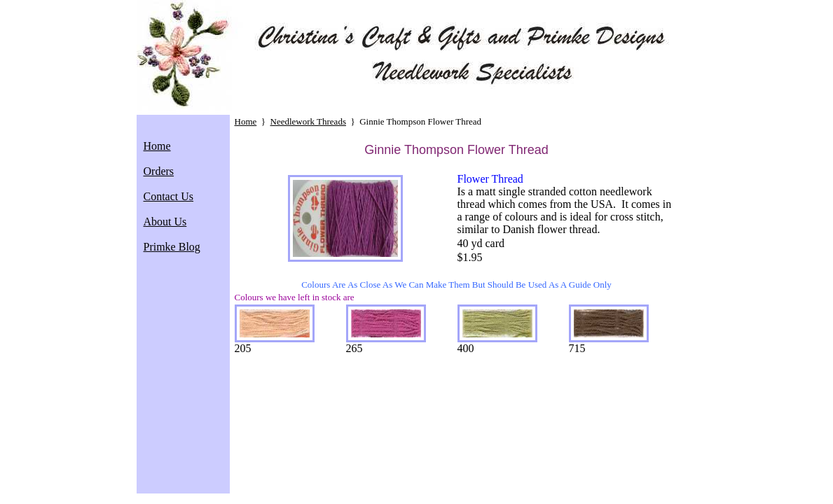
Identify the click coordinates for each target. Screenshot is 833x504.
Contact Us (169, 196)
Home (157, 146)
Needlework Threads (308, 121)
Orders (159, 171)
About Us (165, 222)
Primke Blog (172, 247)
